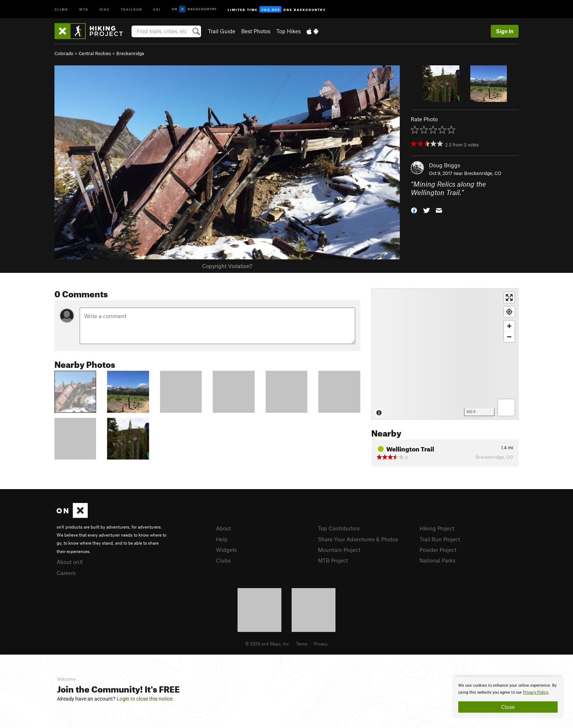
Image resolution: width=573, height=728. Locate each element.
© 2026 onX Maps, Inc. (267, 644)
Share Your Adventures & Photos (358, 539)
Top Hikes (289, 31)
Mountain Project (339, 550)
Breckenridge (130, 53)
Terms (302, 644)
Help (222, 539)
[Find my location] (509, 312)
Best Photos (256, 31)
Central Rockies (95, 53)
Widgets (226, 550)
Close (508, 707)
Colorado (64, 53)
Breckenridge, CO (483, 173)
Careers (66, 573)
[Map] (445, 354)
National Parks (437, 560)
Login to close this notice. (145, 699)
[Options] (506, 407)
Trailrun (131, 9)
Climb (61, 9)
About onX (70, 562)
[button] (414, 209)
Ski (157, 9)
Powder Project (438, 550)
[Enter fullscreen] (509, 298)
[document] (508, 697)
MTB (84, 9)
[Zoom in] (509, 326)
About (223, 528)
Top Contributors (339, 528)
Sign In (505, 31)
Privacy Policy (536, 692)
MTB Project (333, 560)
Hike (105, 9)
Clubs (223, 560)
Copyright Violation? (227, 266)
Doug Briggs (445, 165)
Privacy (321, 644)
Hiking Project (437, 528)
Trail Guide (222, 31)
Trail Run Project (440, 539)
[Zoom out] (509, 337)
